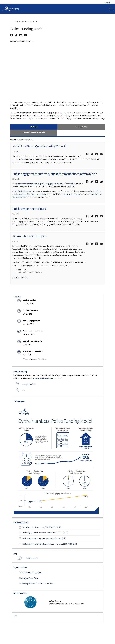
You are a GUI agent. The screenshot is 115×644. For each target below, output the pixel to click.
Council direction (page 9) (31, 572)
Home (18, 21)
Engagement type (21, 593)
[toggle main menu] (111, 9)
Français (108, 3)
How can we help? (21, 372)
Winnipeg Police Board (30, 578)
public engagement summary (28, 184)
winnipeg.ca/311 (29, 384)
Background (81, 127)
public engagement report (51, 184)
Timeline (17, 297)
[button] (12, 35)
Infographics (20, 401)
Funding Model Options (34, 133)
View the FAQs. (33, 558)
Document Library (21, 522)
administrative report (24, 191)
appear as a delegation (72, 194)
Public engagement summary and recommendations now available (55, 174)
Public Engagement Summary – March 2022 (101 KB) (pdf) (45, 533)
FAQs (15, 553)
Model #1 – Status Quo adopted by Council (39, 146)
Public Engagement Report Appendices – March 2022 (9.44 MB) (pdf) (50, 544)
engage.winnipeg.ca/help (43, 378)
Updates (34, 127)
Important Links (20, 567)
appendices (71, 184)
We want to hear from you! (29, 236)
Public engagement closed (29, 209)
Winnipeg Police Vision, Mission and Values (38, 584)
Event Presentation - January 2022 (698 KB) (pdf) (42, 527)
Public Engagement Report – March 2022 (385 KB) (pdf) (44, 538)
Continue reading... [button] (20, 277)
